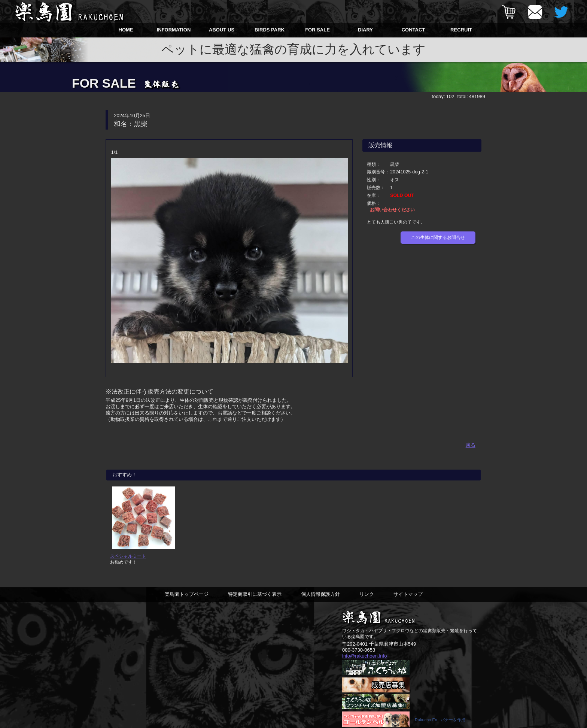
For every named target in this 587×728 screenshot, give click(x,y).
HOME (126, 30)
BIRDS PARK (270, 30)
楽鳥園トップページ (187, 598)
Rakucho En (426, 724)
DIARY (365, 30)
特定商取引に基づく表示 (255, 598)
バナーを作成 (453, 724)
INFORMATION (174, 30)
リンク (367, 598)
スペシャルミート (128, 560)
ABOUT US (222, 30)
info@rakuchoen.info (364, 660)
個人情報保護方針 (320, 598)
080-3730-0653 (359, 654)
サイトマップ (408, 598)
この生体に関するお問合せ (438, 237)
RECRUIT (461, 30)
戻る (471, 444)
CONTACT (413, 30)
